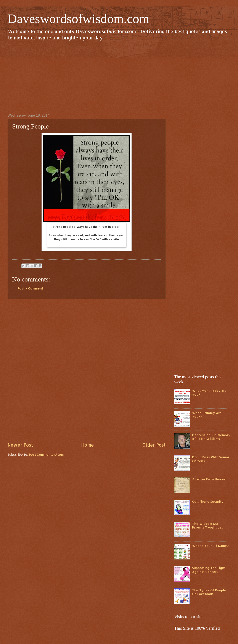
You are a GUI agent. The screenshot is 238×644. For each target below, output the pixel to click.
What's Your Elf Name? (210, 546)
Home (88, 445)
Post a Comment (30, 288)
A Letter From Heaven (210, 479)
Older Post (154, 445)
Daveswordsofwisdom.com (78, 19)
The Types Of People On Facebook (209, 592)
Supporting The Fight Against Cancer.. (209, 570)
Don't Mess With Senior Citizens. (211, 459)
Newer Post (20, 445)
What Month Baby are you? (209, 393)
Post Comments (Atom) (47, 455)
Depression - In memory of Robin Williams (211, 437)
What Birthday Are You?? (207, 415)
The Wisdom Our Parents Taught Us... (208, 526)
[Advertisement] (119, 77)
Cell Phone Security (208, 502)
